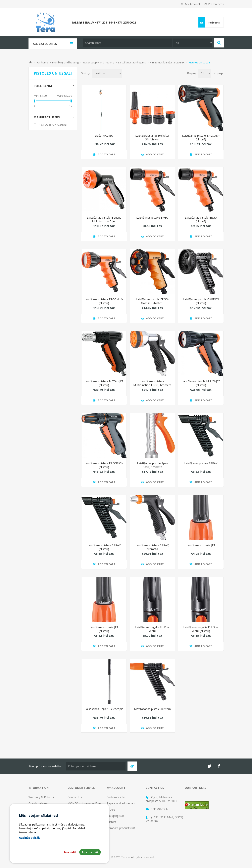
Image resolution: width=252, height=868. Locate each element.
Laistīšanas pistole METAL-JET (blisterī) (104, 383)
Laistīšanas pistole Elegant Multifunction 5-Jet (104, 219)
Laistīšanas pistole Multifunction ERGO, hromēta (152, 383)
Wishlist (111, 822)
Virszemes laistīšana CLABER (167, 62)
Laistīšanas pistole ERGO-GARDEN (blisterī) (152, 301)
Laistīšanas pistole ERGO (152, 217)
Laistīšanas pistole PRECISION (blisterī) (104, 465)
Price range (43, 86)
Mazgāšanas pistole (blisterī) (152, 709)
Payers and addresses (121, 803)
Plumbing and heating (65, 62)
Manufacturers (47, 117)
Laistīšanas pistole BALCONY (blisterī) (201, 137)
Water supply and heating (98, 62)
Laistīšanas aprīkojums (132, 62)
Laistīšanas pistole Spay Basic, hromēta (152, 465)
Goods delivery (38, 803)
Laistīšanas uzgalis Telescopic (104, 709)
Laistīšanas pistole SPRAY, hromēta (152, 547)
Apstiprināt (90, 852)
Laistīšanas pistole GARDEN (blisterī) (201, 301)
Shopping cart (115, 816)
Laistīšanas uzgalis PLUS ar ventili (152, 629)
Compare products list (121, 828)
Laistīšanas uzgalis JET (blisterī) (104, 629)
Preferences (216, 4)
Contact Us (75, 797)
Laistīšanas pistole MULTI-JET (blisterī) (201, 383)
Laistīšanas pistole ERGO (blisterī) (201, 219)
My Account (193, 4)
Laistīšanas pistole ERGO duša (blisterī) (104, 301)
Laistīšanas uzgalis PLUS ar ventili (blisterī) (201, 629)
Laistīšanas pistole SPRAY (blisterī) (104, 547)
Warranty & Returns (41, 797)
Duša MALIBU (104, 136)
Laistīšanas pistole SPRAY (201, 463)
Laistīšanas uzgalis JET (201, 545)
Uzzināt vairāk (29, 838)
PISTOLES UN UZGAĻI (53, 125)
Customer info (116, 797)
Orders (111, 809)
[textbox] (127, 43)
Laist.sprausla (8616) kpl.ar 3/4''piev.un (152, 137)
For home (42, 62)
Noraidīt (70, 852)
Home (30, 62)
